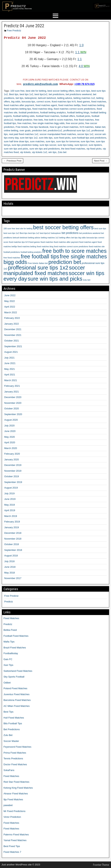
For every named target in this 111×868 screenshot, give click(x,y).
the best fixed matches (73, 149)
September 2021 (13, 346)
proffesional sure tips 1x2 (77, 130)
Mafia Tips (9, 642)
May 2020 (10, 437)
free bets (38, 120)
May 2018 (10, 573)
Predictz (9, 602)
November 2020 (13, 403)
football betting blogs (78, 112)
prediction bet (39, 130)
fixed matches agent (46, 105)
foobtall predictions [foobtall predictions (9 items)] (12, 252)
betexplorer (31, 98)
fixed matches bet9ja (69, 105)
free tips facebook (39, 127)
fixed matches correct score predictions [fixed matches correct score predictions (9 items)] (71, 246)
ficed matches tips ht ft (64, 102)
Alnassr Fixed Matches (16, 794)
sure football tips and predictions (89, 138)
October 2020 (12, 408)
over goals (25, 130)
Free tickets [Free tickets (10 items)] (33, 263)
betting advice (65, 98)
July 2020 (9, 426)
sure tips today (65, 145)
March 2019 (11, 516)
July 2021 (9, 358)
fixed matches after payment (19, 105)
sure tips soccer (48, 145)
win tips (52, 152)
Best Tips (8, 712)
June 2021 (10, 363)
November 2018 (13, 539)
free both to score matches (58, 120)
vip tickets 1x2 (40, 152)
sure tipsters (95, 145)
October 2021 (12, 341)
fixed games (83, 102)
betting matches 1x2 (84, 98)
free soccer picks (75, 123)
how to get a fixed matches (64, 127)
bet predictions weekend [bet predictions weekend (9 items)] (90, 233)
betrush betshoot (47, 98)
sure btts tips (46, 138)
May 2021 (10, 369)
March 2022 (11, 312)
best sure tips (83, 91)
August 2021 (11, 352)
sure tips (50, 141)
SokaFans (9, 770)
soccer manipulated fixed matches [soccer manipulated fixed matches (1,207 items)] (44, 270)
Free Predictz (14, 31)
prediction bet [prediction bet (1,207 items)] (65, 262)
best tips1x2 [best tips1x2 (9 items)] (45, 233)
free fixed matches (84, 120)
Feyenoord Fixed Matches (17, 747)
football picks (83, 116)
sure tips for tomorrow (68, 141)
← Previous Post (12, 161)
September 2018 (13, 550)
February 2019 (12, 522)
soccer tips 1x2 (85, 134)
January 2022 (12, 324)
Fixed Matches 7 (12, 852)
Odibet (7, 683)
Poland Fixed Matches (15, 688)
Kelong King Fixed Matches (18, 788)
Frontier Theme (101, 865)
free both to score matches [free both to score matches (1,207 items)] (74, 251)
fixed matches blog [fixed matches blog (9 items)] (45, 246)
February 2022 (12, 318)
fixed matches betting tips (17, 109)
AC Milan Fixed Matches (17, 706)
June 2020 (10, 431)
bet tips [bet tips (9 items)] (74, 238)
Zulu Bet (8, 735)
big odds (16, 102)
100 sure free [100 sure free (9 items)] (9, 228)
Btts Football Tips (13, 723)
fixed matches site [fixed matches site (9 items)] (97, 246)
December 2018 (13, 533)
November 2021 (13, 335)
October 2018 (12, 544)
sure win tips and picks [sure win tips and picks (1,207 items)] (55, 279)
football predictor (23, 120)
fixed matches (99, 102)
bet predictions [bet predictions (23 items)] (70, 233)
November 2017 (13, 578)
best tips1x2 (41, 94)
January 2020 (12, 460)
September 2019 (13, 482)
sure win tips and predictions (45, 149)
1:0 (81, 45)
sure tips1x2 (81, 145)
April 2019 (10, 510)
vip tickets (25, 152)
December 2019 (13, 465)
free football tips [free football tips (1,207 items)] (40, 256)
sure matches (37, 141)
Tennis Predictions (13, 758)
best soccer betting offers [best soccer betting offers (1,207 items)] (63, 227)
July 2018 (9, 561)
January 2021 (12, 392)
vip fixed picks (94, 149)
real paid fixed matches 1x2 (23, 134)
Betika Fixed (10, 630)
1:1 (81, 52)
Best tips (14, 94)
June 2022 (10, 295)
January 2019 (12, 527)
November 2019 (13, 471)
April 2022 (10, 307)
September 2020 (13, 414)
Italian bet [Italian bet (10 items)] (43, 263)
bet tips (20, 98)
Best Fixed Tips (12, 846)
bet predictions (57, 94)
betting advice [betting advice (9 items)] (34, 238)
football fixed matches (48, 116)
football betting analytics (53, 112)
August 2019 (11, 488)
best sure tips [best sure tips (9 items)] (100, 228)
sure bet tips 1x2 (29, 138)
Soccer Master (11, 741)
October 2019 (12, 476)
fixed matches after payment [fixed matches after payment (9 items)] (66, 242)
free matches (24, 123)
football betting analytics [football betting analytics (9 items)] (31, 252)
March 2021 (11, 380)
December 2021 (13, 329)
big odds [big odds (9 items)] (82, 238)
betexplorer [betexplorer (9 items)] (56, 233)
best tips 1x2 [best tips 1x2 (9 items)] (34, 233)
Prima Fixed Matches (15, 753)
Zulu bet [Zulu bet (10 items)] (87, 280)
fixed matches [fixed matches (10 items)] (47, 242)
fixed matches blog (42, 109)
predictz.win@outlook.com (41, 84)
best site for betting (36, 91)
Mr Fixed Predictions (14, 811)
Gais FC (8, 659)
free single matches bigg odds (49, 123)
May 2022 (10, 301)
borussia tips (28, 102)
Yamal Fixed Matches (15, 840)
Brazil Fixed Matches (15, 648)
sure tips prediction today (25, 145)
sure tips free (88, 141)
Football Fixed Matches (16, 636)
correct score (43, 102)
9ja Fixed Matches (13, 799)
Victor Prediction (12, 817)
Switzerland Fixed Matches (18, 671)
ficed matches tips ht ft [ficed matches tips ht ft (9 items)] (19, 242)
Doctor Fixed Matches (15, 764)
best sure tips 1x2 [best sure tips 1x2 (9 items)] (11, 233)
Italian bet (100, 127)
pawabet (8, 805)
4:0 (84, 66)
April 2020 (10, 442)
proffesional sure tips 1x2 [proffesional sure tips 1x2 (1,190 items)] (38, 268)
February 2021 (12, 386)
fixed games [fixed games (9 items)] (35, 242)
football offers (68, 116)
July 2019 (9, 493)
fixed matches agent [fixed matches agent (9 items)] (88, 242)
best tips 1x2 (26, 94)
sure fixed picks (62, 138)
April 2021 (10, 375)
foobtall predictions (29, 112)
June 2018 (10, 567)
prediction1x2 (55, 130)
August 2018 (11, 556)
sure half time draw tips (16, 141)
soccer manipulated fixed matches (58, 134)
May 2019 (10, 505)
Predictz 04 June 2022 (24, 26)
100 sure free (17, 91)
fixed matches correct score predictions (75, 109)
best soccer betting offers (61, 91)
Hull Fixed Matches (14, 718)
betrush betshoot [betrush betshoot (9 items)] (20, 238)
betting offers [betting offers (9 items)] (65, 238)
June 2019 (10, 499)
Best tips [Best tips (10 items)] (23, 233)
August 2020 (11, 420)
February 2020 (12, 454)
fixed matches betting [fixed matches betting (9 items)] (27, 246)
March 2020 (11, 448)
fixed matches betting (93, 105)
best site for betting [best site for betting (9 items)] (24, 228)
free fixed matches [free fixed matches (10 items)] (12, 258)
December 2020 (13, 397)
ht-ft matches (87, 127)
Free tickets (22, 127)
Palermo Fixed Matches (16, 835)
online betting (11, 130)
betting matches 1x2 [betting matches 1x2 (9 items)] (50, 238)
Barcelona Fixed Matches (17, 700)
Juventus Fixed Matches (16, 694)
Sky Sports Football (14, 677)
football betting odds (24, 116)
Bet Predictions (12, 729)
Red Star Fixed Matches (16, 782)
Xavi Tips (8, 665)
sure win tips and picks (16, 149)
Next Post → (101, 161)
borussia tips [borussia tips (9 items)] (92, 238)
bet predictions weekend (79, 94)
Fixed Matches (11, 618)
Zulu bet (62, 152)
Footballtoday (11, 653)
